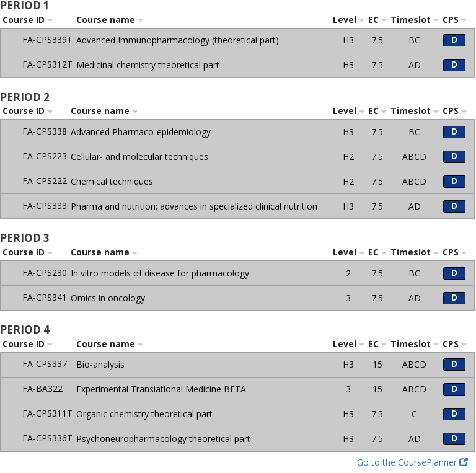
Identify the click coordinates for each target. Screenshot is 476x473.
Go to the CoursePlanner (412, 462)
